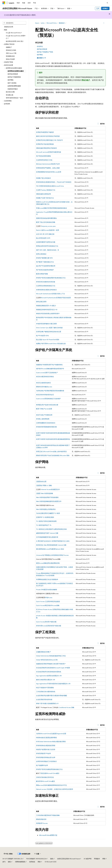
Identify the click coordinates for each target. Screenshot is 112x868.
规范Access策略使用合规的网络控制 (48, 563)
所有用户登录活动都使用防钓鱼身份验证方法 (51, 278)
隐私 (52, 859)
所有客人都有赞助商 (43, 419)
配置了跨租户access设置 (44, 409)
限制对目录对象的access (44, 387)
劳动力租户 (86, 80)
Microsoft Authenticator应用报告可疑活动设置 (56, 298)
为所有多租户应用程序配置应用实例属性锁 (50, 391)
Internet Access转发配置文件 (50, 489)
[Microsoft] (4, 3)
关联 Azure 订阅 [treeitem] (11, 53)
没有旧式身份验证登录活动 (45, 777)
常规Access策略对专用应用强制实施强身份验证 (52, 208)
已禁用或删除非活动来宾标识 (46, 423)
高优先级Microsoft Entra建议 (50, 773)
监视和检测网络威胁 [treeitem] (14, 86)
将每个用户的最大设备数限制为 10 (47, 703)
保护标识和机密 (42, 49)
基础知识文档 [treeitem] (9, 27)
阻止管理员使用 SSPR (43, 238)
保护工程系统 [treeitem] (12, 83)
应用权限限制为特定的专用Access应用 (49, 172)
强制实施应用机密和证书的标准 (46, 148)
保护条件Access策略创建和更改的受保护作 (50, 369)
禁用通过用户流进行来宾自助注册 (47, 405)
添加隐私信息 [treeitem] (10, 56)
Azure (37, 23)
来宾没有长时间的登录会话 (45, 395)
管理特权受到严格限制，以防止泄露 (48, 168)
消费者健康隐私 (20, 862)
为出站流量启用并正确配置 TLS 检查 (48, 513)
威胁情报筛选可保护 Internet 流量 (47, 533)
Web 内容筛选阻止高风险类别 (46, 509)
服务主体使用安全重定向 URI (46, 680)
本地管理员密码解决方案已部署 (46, 324)
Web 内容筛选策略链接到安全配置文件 (49, 501)
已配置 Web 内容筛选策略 (45, 493)
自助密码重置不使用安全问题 (46, 242)
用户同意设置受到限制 (43, 156)
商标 (39, 862)
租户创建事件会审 (42, 765)
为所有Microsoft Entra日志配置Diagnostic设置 (51, 734)
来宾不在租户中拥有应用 (44, 415)
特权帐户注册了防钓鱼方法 (45, 198)
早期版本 (97, 859)
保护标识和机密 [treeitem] (13, 74)
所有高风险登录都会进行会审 (46, 757)
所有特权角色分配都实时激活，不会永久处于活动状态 (54, 182)
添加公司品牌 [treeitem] (10, 59)
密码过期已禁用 (41, 302)
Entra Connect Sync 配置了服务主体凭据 (49, 328)
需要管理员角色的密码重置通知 (46, 218)
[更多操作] (104, 23)
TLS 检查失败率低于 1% (44, 525)
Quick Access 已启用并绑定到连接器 (48, 601)
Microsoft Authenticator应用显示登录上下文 (50, 294)
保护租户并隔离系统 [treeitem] (14, 77)
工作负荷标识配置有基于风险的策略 (48, 815)
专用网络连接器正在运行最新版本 (47, 579)
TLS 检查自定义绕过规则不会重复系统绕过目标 (51, 529)
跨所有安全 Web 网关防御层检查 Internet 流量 (51, 545)
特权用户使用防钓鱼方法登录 (46, 749)
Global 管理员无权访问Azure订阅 (47, 660)
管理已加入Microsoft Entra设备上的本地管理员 (51, 451)
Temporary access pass (48, 226)
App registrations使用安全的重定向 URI (49, 676)
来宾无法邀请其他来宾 (43, 383)
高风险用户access (42, 823)
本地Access (49, 597)
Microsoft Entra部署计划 (48, 835)
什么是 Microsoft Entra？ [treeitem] (14, 33)
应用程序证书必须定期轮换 (45, 144)
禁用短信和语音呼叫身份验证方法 (47, 246)
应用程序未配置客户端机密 (45, 132)
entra (43, 23)
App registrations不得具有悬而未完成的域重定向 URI (53, 684)
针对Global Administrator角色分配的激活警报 (51, 741)
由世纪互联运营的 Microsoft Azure (69, 859)
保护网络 (40, 55)
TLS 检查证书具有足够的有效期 (46, 521)
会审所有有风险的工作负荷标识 (46, 761)
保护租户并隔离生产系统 (45, 52)
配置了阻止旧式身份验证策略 (46, 222)
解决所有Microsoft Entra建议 (46, 781)
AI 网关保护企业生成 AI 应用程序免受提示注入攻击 (53, 541)
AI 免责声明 (88, 859)
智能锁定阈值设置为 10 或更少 (46, 306)
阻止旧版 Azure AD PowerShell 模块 (48, 340)
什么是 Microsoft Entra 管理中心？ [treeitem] (16, 37)
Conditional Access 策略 (66, 707)
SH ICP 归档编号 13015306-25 (12, 859)
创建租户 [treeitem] (9, 47)
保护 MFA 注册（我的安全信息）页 (48, 250)
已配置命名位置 (41, 481)
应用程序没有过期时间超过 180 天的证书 (49, 140)
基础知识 (62, 23)
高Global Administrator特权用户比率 (48, 164)
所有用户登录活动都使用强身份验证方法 (49, 769)
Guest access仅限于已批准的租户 (47, 373)
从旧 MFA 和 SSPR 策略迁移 (45, 234)
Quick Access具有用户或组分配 (46, 622)
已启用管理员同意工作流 (44, 160)
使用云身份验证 (41, 254)
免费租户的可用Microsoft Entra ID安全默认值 (51, 343)
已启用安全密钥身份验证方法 (46, 286)
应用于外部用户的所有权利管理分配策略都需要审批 (53, 439)
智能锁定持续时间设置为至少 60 (47, 310)
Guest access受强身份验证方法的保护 (48, 399)
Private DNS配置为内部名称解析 (47, 590)
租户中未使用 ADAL (43, 336)
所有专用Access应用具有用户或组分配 (49, 626)
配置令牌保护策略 (42, 274)
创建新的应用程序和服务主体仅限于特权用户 (51, 664)
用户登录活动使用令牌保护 (45, 270)
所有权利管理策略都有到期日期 (46, 427)
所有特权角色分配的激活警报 (46, 745)
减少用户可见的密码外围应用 (46, 266)
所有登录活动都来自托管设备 (46, 282)
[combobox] (14, 23)
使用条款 (32, 862)
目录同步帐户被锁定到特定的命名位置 (49, 332)
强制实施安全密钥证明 (43, 194)
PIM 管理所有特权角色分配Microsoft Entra (50, 186)
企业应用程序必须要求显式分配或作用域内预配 (52, 695)
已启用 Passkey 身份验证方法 (46, 190)
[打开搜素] (107, 3)
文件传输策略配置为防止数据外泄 (47, 537)
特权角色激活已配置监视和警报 (46, 738)
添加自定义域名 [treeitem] (11, 50)
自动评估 (40, 46)
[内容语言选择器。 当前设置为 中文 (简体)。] (8, 854)
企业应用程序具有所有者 (44, 699)
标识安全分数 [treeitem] (10, 92)
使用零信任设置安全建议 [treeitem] (16, 71)
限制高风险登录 (41, 819)
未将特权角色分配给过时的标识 (46, 290)
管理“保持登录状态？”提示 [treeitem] (14, 98)
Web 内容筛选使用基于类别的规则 (47, 497)
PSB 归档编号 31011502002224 (36, 859)
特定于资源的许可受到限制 (45, 688)
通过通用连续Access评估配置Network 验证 (50, 549)
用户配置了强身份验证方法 (45, 262)
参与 (4, 862)
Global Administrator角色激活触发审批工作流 (51, 656)
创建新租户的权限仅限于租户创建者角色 (49, 365)
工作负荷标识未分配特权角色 (46, 692)
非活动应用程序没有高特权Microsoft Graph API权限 (53, 668)
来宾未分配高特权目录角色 (45, 377)
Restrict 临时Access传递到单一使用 (48, 230)
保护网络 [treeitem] (10, 80)
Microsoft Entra (52, 23)
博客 (104, 859)
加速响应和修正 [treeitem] (13, 89)
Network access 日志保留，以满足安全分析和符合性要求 (55, 789)
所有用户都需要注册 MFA (44, 258)
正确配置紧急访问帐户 (43, 652)
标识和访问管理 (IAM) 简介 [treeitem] (15, 41)
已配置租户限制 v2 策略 (44, 485)
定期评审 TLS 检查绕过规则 (45, 517)
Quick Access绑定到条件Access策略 (48, 605)
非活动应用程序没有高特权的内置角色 (49, 672)
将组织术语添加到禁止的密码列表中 (48, 313)
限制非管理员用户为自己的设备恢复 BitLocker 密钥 (53, 455)
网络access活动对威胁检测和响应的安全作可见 (51, 785)
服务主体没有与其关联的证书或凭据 (48, 136)
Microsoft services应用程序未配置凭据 (49, 152)
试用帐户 (105, 8)
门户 (98, 8)
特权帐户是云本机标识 (43, 178)
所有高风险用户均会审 (43, 753)
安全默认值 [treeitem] (10, 95)
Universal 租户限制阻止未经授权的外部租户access (52, 555)
